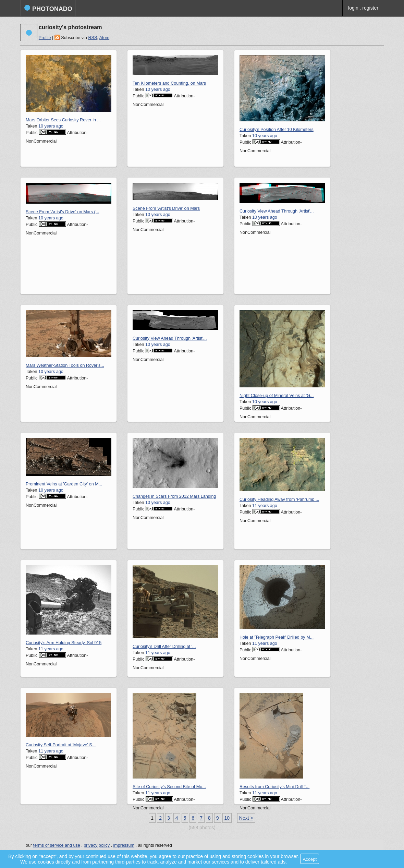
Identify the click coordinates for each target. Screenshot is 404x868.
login (353, 8)
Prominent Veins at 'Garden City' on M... (64, 484)
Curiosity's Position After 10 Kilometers (277, 130)
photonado (48, 8)
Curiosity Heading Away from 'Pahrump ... (279, 499)
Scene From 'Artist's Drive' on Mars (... (62, 212)
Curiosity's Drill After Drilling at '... (164, 647)
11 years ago (265, 506)
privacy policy (97, 845)
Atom (104, 38)
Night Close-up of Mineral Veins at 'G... (277, 396)
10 (227, 818)
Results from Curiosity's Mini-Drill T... (274, 787)
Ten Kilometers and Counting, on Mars (169, 83)
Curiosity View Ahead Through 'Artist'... (277, 211)
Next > (246, 818)
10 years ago (51, 126)
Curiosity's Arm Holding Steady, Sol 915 (64, 643)
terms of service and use (57, 845)
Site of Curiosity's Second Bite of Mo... (169, 787)
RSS (93, 38)
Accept (310, 859)
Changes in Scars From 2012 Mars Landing (174, 496)
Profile (45, 38)
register (370, 8)
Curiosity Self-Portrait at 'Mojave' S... (61, 745)
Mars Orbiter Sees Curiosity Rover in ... (63, 120)
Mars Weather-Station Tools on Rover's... (65, 365)
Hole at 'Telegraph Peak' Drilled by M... (277, 637)
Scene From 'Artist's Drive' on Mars (166, 208)
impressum (124, 845)
